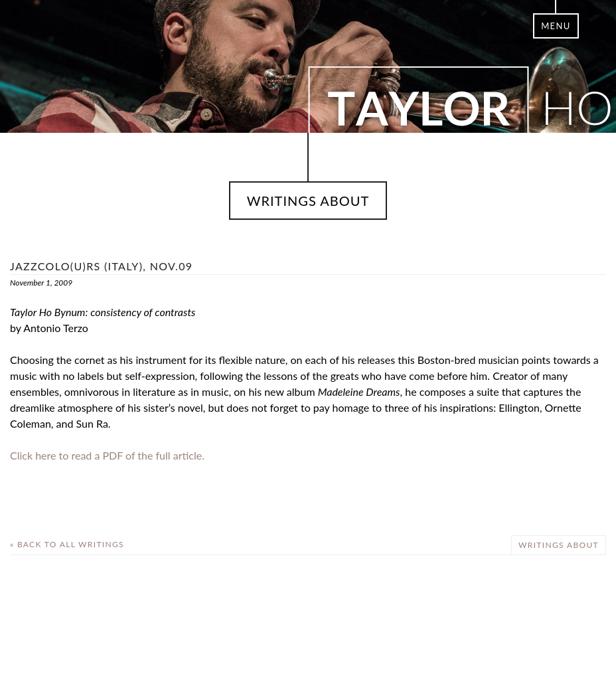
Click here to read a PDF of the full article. (107, 455)
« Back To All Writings (67, 544)
